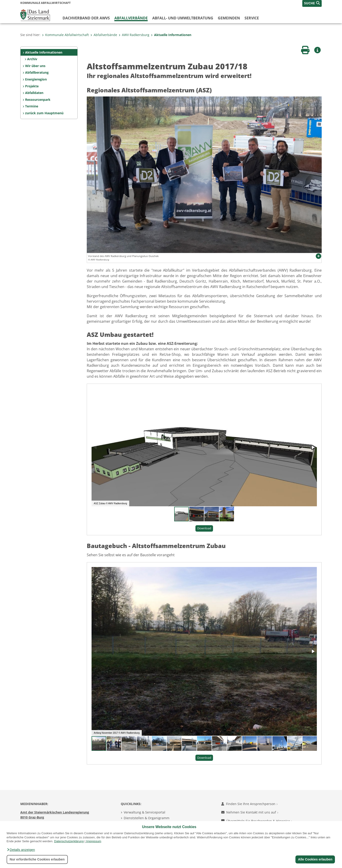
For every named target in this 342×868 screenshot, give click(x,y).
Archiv (32, 59)
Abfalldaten (34, 93)
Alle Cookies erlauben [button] (315, 859)
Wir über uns (35, 66)
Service (252, 18)
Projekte (32, 86)
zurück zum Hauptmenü (44, 113)
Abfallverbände (131, 18)
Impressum (94, 841)
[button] (21, 850)
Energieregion (36, 79)
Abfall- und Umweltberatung (183, 18)
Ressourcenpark (38, 100)
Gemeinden (229, 18)
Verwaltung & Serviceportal (145, 812)
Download (204, 528)
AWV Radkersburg (134, 35)
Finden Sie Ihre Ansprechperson (249, 804)
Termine (32, 106)
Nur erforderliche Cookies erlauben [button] (37, 859)
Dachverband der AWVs (86, 18)
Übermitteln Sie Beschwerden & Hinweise (257, 821)
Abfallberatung (37, 72)
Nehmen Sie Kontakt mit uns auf (250, 812)
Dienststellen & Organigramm (147, 818)
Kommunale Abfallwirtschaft (65, 35)
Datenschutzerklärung (69, 841)
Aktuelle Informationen (171, 35)
